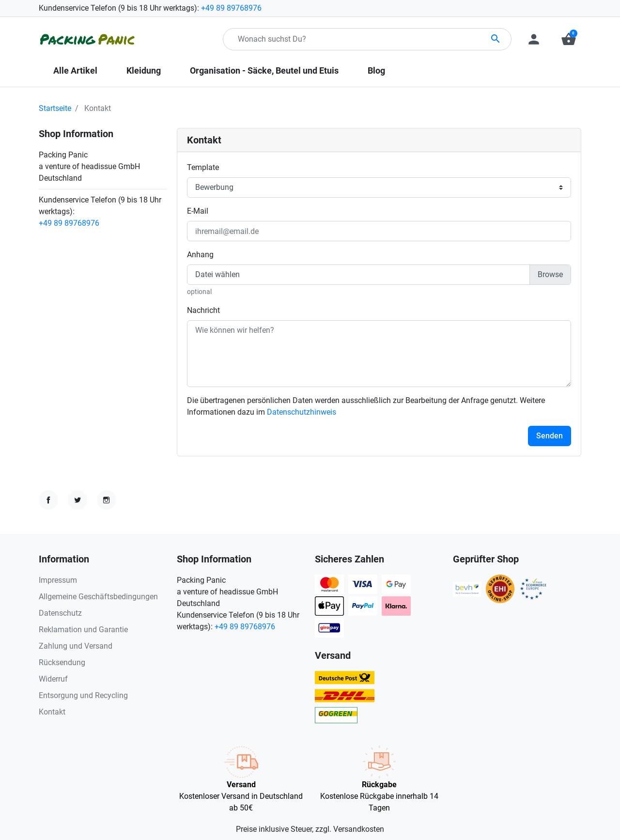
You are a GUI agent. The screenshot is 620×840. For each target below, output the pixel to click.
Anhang (200, 255)
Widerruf (53, 679)
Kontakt (52, 712)
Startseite (55, 108)
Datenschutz (60, 613)
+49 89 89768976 (231, 8)
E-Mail (198, 211)
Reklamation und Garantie (83, 630)
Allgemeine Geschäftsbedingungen (98, 597)
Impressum (58, 580)
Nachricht (203, 310)
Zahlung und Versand (76, 646)
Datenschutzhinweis (302, 412)
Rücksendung (62, 662)
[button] (569, 39)
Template (203, 167)
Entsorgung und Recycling (83, 695)
